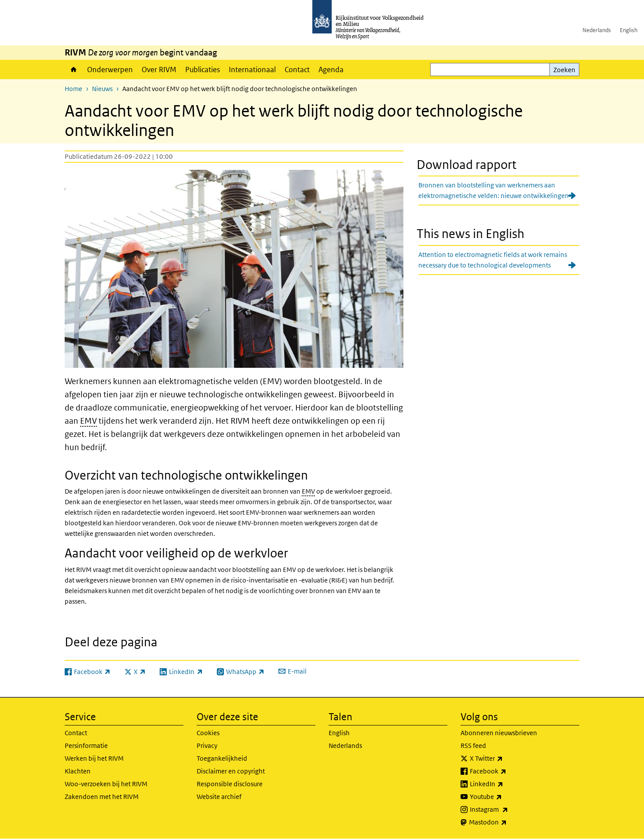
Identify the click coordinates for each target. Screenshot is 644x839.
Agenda (331, 70)
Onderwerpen (110, 70)
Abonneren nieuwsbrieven (499, 733)
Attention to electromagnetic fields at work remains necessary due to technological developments (493, 260)
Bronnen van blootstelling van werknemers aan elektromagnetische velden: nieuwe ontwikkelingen (494, 190)
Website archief (219, 797)
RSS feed (473, 746)
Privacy (207, 746)
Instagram (508, 810)
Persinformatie (86, 746)
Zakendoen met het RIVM (102, 797)
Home (74, 70)
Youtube (505, 797)
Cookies (208, 733)
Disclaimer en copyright (231, 771)
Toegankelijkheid (222, 758)
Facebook (507, 771)
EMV (88, 421)
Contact (297, 70)
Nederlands (597, 30)
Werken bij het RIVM (94, 758)
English (629, 30)
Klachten (78, 771)
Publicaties (203, 70)
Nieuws (102, 89)
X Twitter (506, 758)
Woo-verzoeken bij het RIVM (106, 784)
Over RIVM (159, 70)
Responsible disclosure (230, 784)
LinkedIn (506, 784)
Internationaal (252, 70)
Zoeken (564, 70)
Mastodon (507, 822)
